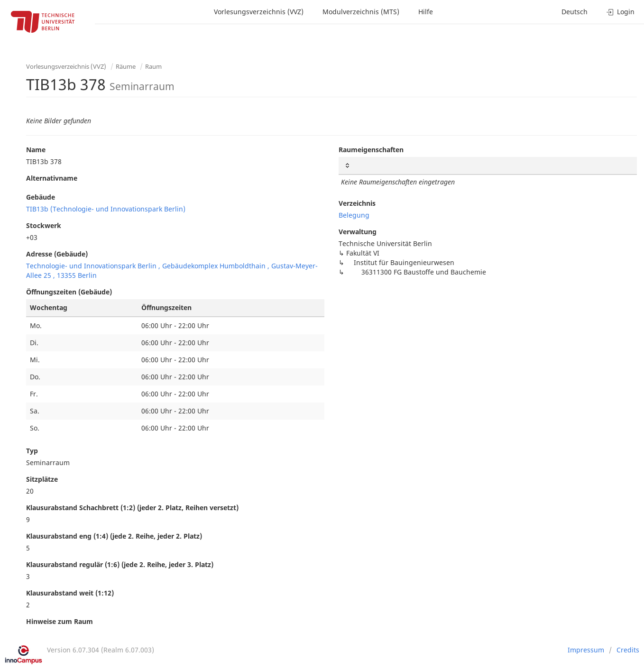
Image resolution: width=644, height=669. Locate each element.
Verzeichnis (357, 203)
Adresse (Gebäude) (57, 254)
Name (36, 150)
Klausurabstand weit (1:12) (70, 593)
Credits (628, 650)
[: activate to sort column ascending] (488, 166)
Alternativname (52, 178)
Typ (32, 451)
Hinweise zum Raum (60, 621)
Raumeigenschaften (371, 150)
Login (621, 12)
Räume (126, 66)
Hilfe (426, 12)
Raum (153, 66)
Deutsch (575, 12)
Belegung (354, 215)
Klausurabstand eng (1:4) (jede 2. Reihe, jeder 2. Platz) (114, 536)
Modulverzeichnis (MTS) (361, 12)
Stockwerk (44, 225)
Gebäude (41, 197)
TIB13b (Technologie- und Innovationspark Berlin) (106, 209)
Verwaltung (358, 232)
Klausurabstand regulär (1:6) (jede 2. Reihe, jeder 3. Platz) (120, 564)
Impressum (586, 650)
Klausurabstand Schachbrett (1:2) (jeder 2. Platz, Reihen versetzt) (132, 508)
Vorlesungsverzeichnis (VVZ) (259, 12)
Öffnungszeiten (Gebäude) (69, 292)
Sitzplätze (42, 479)
